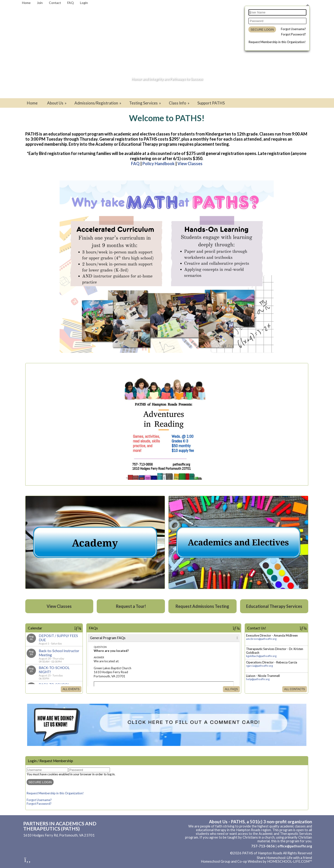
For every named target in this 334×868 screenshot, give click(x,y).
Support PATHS (211, 103)
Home (32, 103)
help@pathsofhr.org (258, 679)
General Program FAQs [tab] (108, 638)
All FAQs (231, 689)
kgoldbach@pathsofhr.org (261, 656)
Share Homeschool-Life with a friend (284, 858)
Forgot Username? (293, 29)
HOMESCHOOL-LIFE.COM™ (290, 861)
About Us (57, 103)
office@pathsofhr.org (295, 846)
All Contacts (294, 689)
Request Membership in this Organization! (277, 42)
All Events (71, 689)
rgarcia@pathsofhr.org (259, 666)
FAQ (135, 164)
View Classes (190, 164)
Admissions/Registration (98, 103)
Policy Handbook (159, 164)
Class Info (180, 103)
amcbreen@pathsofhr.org (261, 639)
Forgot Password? (294, 34)
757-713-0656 (263, 846)
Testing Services (145, 103)
